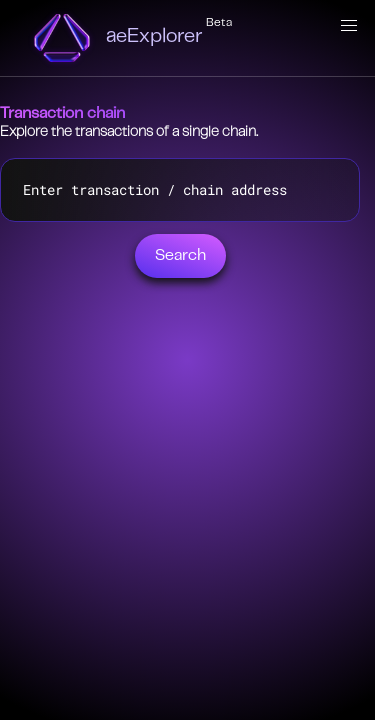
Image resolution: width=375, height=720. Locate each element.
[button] (349, 26)
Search (180, 256)
